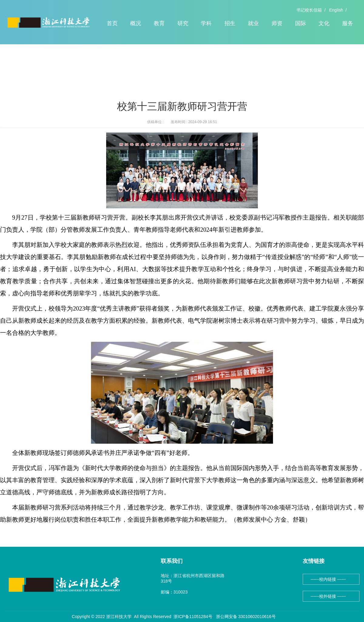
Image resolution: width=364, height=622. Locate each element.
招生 (230, 23)
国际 (301, 23)
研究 (183, 23)
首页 (112, 23)
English (336, 10)
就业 (253, 23)
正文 (81, 67)
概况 (136, 23)
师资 (277, 23)
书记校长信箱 (309, 10)
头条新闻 (62, 67)
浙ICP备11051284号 (193, 617)
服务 (348, 23)
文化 (324, 23)
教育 (159, 23)
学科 (206, 23)
